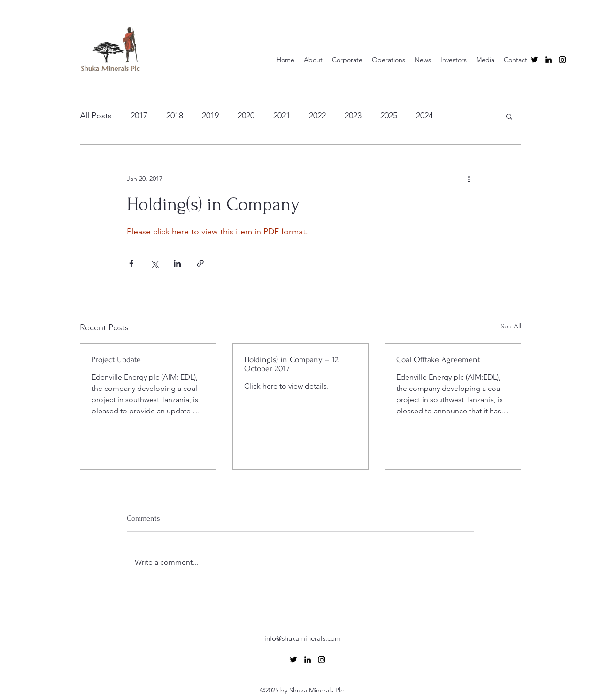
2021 (282, 116)
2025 (389, 116)
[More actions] (469, 179)
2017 (139, 116)
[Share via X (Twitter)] (154, 263)
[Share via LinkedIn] (177, 263)
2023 (353, 116)
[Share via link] (200, 263)
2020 (246, 116)
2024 (424, 116)
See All (511, 326)
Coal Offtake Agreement (438, 360)
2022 (317, 116)
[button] (509, 116)
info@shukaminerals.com (303, 638)
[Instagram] (562, 60)
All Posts (96, 116)
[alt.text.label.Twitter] (534, 60)
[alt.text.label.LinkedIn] (548, 60)
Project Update (116, 360)
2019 (210, 116)
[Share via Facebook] (131, 263)
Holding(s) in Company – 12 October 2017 (291, 364)
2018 (175, 116)
